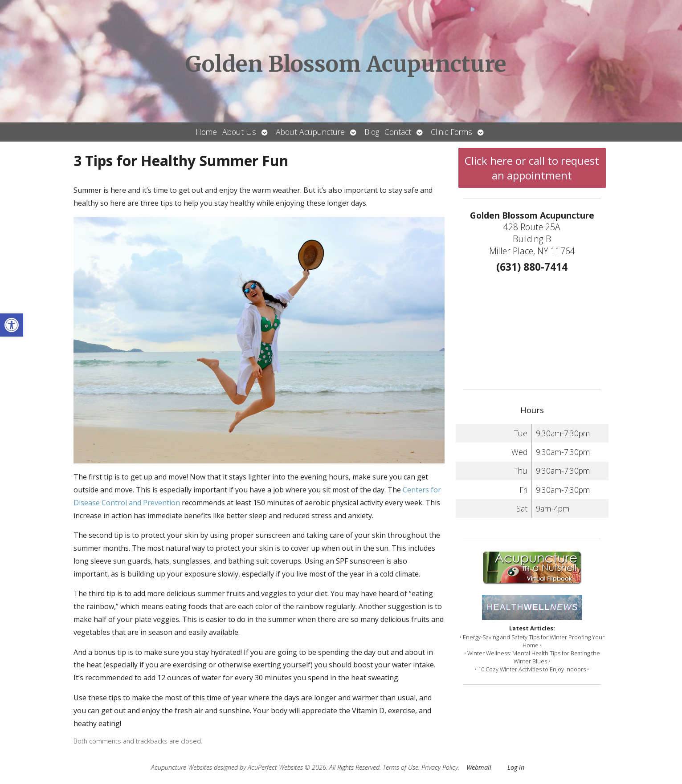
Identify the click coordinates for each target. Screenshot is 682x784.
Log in (516, 767)
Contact (398, 132)
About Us (239, 132)
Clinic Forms (451, 132)
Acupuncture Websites (182, 767)
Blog (372, 132)
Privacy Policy (440, 767)
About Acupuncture (310, 132)
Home (206, 132)
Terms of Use (400, 767)
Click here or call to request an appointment (532, 168)
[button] (12, 325)
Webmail (479, 767)
